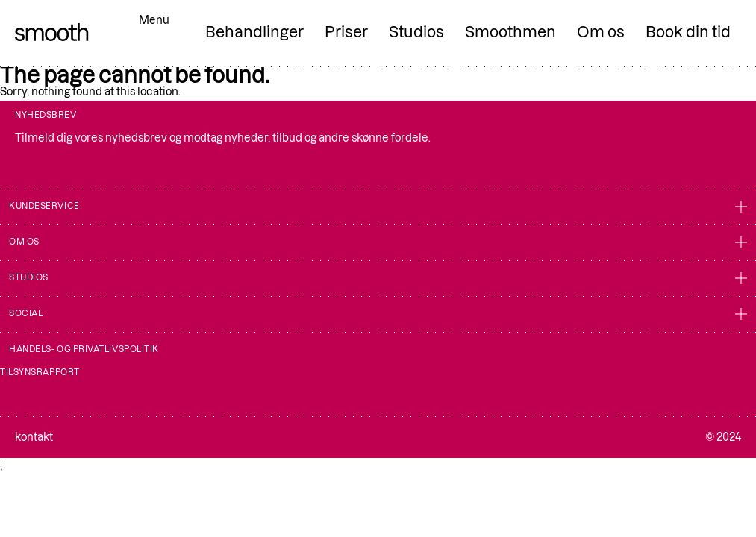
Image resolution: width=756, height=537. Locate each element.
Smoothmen (510, 32)
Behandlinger (254, 32)
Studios (416, 32)
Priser (346, 32)
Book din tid (688, 32)
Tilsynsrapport (40, 372)
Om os (601, 32)
